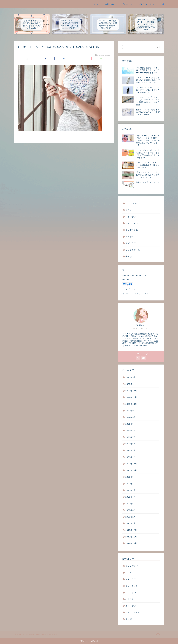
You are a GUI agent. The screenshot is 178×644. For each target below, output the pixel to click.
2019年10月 (131, 543)
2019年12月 (131, 530)
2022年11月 (131, 397)
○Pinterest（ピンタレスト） (134, 275)
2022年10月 (131, 404)
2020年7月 (131, 490)
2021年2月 (131, 457)
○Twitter (125, 280)
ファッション (132, 223)
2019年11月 (131, 537)
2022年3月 (131, 417)
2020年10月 (131, 470)
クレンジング (132, 203)
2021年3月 (131, 450)
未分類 (129, 256)
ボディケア (131, 243)
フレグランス (132, 230)
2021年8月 (131, 430)
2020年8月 (131, 484)
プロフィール (127, 4)
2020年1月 (131, 523)
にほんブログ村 (129, 289)
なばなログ (14, 2)
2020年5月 (131, 504)
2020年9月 (131, 477)
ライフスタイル (133, 250)
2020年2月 (131, 517)
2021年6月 (131, 444)
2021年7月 (131, 437)
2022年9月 (131, 411)
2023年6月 (131, 384)
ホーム (96, 4)
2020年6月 (131, 497)
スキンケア (131, 217)
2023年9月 (131, 377)
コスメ (129, 210)
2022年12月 (131, 391)
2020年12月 (131, 464)
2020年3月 (131, 510)
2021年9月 (131, 424)
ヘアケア (130, 237)
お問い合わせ (110, 4)
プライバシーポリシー (147, 4)
